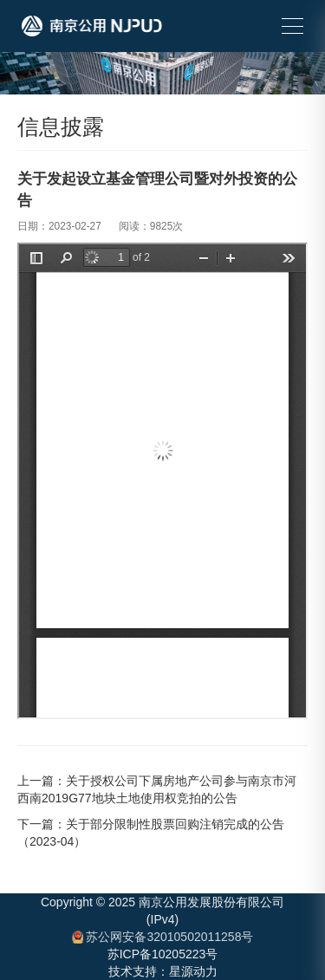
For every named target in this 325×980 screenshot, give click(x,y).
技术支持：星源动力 (163, 971)
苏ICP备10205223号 (163, 954)
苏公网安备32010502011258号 (163, 937)
